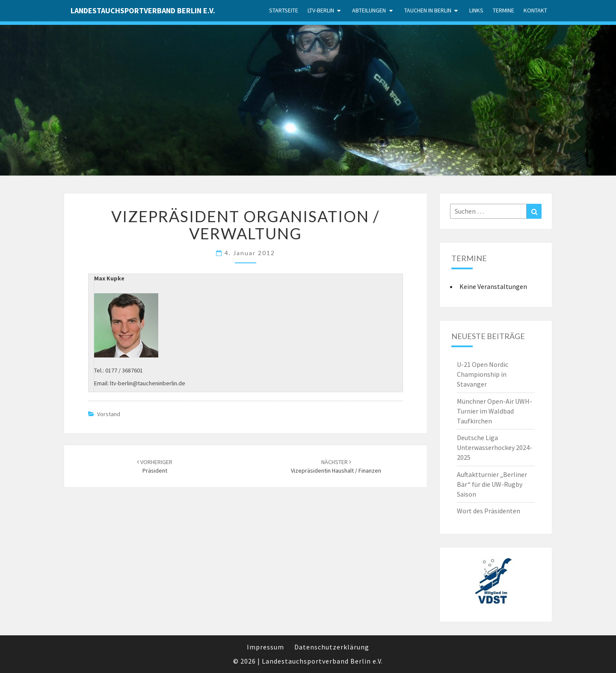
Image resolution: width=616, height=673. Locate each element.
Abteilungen (369, 10)
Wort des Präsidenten (489, 511)
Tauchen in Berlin (428, 10)
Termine (503, 10)
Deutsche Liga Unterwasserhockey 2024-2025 (495, 447)
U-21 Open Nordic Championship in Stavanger (483, 374)
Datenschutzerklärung (332, 647)
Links (476, 10)
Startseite (284, 10)
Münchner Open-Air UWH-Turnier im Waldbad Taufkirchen (495, 411)
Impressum (265, 647)
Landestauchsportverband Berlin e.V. (143, 10)
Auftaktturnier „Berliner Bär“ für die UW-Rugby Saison (492, 484)
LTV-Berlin (321, 10)
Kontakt (535, 10)
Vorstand (109, 414)
